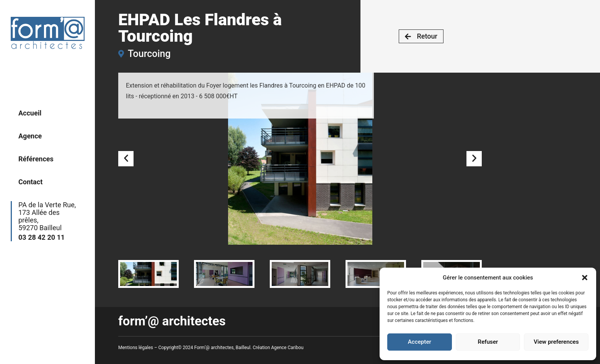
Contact (30, 182)
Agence (30, 136)
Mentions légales (136, 348)
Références (36, 159)
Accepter (419, 342)
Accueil (30, 113)
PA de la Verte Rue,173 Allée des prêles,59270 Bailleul (49, 221)
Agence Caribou (288, 348)
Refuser (488, 342)
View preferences (556, 342)
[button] (585, 278)
